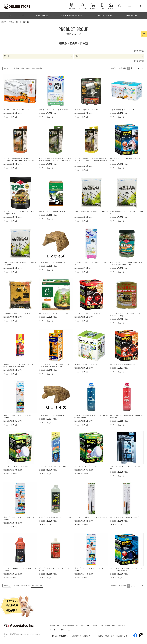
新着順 (16, 68)
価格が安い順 (26, 68)
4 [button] (139, 68)
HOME (3, 22)
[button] (143, 68)
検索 (141, 6)
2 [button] (132, 68)
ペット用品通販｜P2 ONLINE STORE (18, 634)
